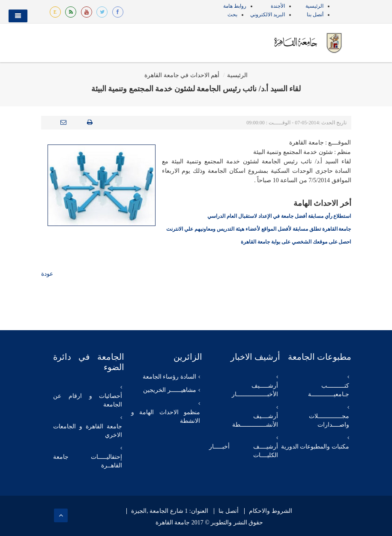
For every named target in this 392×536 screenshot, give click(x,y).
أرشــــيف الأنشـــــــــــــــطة (255, 420)
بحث (232, 15)
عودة (47, 274)
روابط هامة (235, 6)
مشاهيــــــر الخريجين (170, 390)
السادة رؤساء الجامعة (169, 377)
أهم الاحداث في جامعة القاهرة (182, 75)
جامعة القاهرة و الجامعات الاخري (88, 431)
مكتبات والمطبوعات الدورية (315, 447)
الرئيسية (314, 6)
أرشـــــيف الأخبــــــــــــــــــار (255, 390)
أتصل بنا (315, 15)
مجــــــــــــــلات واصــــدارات (329, 420)
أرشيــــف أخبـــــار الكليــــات (244, 451)
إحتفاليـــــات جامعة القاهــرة (88, 461)
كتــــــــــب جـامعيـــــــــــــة (329, 390)
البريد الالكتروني (268, 15)
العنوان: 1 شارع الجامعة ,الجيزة (169, 511)
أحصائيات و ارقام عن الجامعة (88, 400)
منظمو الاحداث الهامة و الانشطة (166, 417)
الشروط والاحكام (271, 511)
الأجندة (278, 6)
